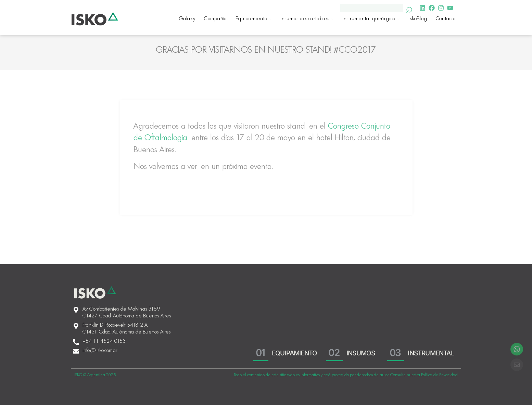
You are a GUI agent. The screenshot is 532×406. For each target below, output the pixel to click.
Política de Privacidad (439, 376)
